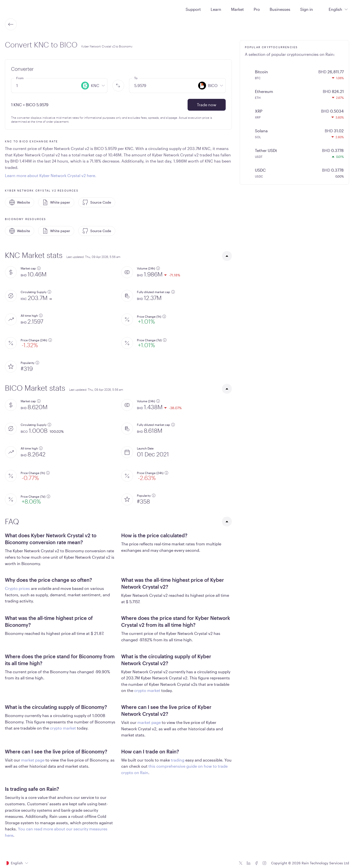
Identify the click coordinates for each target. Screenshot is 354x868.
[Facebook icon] (256, 863)
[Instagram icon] (264, 863)
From (20, 78)
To (136, 78)
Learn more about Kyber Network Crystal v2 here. (51, 175)
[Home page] (17, 9)
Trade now (207, 105)
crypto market (147, 690)
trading (178, 760)
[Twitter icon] (241, 863)
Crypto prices (17, 588)
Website (20, 202)
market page (149, 722)
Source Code (97, 202)
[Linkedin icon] (249, 863)
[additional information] (39, 268)
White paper (56, 202)
